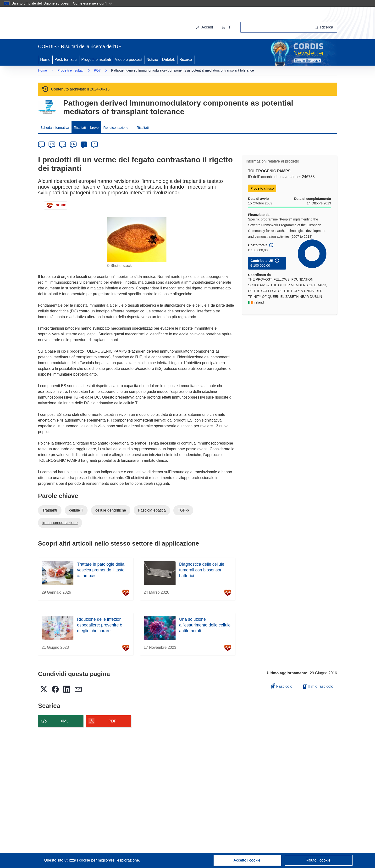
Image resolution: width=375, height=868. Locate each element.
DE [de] (41, 144)
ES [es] (63, 144)
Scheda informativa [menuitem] (55, 128)
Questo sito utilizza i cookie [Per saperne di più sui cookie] (68, 860)
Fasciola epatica (152, 510)
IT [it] (84, 144)
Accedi (204, 27)
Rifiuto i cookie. (319, 860)
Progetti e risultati (96, 59)
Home (45, 59)
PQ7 (97, 70)
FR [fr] (73, 144)
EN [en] (52, 144)
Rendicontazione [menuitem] (116, 128)
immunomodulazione (60, 523)
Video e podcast (128, 59)
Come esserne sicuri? (92, 3)
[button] (226, 27)
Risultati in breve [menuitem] (86, 128)
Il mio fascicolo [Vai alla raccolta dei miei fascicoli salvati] (318, 686)
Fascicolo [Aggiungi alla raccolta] (282, 686)
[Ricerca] (324, 27)
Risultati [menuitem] (143, 128)
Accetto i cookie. (248, 860)
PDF (112, 721)
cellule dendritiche (111, 510)
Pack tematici (66, 59)
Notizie (152, 59)
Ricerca (186, 59)
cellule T (76, 510)
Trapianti (50, 510)
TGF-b (183, 510)
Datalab (169, 59)
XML (65, 721)
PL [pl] (95, 144)
